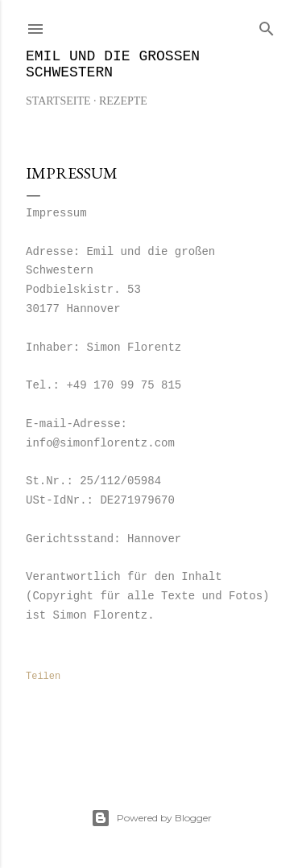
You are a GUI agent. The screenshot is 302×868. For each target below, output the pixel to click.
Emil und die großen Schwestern (113, 64)
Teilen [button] (43, 677)
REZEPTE (123, 101)
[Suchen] (267, 25)
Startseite (58, 101)
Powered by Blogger (151, 818)
